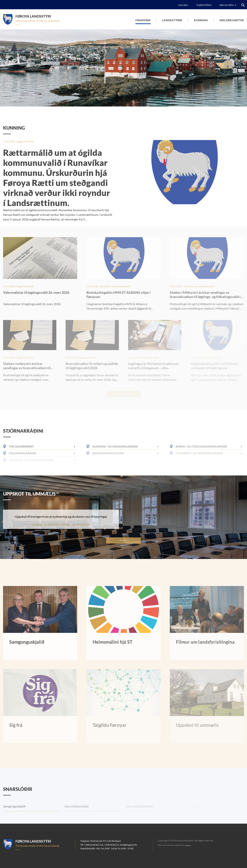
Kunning (201, 20)
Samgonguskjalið (14, 814)
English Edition (204, 5)
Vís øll (123, 540)
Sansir (188, 845)
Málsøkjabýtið (232, 20)
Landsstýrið (172, 20)
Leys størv (183, 5)
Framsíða (143, 20)
